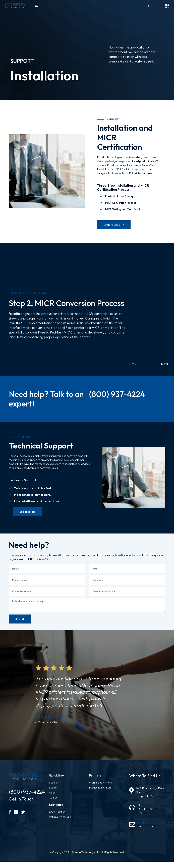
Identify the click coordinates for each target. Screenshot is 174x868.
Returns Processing (60, 822)
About (53, 797)
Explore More (114, 225)
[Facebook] (10, 817)
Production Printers (100, 792)
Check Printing (57, 817)
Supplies (54, 787)
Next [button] (163, 364)
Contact (54, 802)
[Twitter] (23, 817)
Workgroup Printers (100, 787)
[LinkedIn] (16, 817)
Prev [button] (132, 364)
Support (54, 792)
